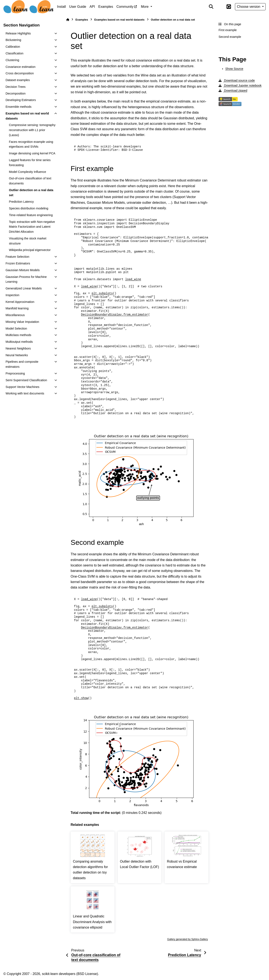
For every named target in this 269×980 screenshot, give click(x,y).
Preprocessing (15, 373)
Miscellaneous (15, 315)
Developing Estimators (21, 100)
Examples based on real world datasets (27, 116)
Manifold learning (17, 308)
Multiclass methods (18, 335)
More (145, 7)
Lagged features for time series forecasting (30, 163)
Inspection (12, 295)
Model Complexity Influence (27, 172)
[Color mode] (220, 7)
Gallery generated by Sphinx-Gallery (188, 939)
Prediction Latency (21, 202)
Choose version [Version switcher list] (249, 7)
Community (125, 7)
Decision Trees (15, 87)
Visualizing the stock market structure (28, 241)
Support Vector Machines (22, 387)
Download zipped (233, 91)
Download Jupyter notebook (240, 85)
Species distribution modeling (28, 208)
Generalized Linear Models (24, 288)
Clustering (12, 60)
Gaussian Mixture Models (22, 270)
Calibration (13, 47)
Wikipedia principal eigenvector (30, 250)
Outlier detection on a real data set (31, 193)
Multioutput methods (19, 342)
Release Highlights (18, 33)
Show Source (234, 69)
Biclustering (13, 40)
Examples (106, 7)
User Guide (78, 7)
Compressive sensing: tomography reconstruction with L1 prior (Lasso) (32, 130)
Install (61, 7)
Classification (14, 53)
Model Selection (16, 328)
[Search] (211, 7)
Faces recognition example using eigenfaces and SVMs (31, 144)
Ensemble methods (18, 107)
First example (228, 30)
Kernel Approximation (20, 302)
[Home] (68, 20)
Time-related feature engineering (31, 215)
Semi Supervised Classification (26, 380)
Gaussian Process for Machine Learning (26, 279)
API (92, 7)
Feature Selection (17, 257)
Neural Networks (17, 355)
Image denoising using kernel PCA (32, 153)
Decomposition (15, 93)
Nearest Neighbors (18, 348)
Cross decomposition (20, 73)
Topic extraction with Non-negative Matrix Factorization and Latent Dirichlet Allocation (32, 227)
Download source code (237, 80)
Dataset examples (18, 80)
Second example (230, 37)
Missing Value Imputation (22, 322)
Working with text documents (25, 393)
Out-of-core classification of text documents (30, 181)
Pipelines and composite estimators (22, 364)
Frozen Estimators (18, 263)
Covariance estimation (20, 67)
